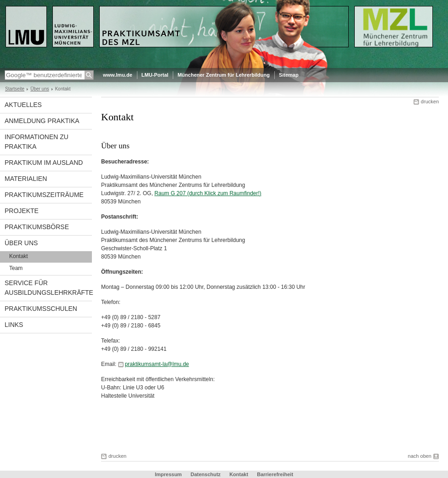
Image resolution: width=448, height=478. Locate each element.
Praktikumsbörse (37, 227)
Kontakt (19, 256)
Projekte (22, 211)
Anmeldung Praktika (42, 121)
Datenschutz (206, 474)
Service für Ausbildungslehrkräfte (48, 288)
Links (14, 325)
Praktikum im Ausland (44, 163)
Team (16, 268)
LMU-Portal (155, 75)
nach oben (420, 456)
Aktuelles (23, 105)
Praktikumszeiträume (44, 195)
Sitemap (289, 75)
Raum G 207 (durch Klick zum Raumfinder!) (208, 193)
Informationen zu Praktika (37, 142)
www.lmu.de (118, 75)
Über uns (40, 89)
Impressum (168, 474)
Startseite (15, 89)
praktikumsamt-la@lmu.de (157, 364)
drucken (430, 101)
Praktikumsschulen (41, 309)
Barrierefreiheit (275, 474)
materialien (26, 179)
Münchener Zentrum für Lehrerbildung (223, 75)
